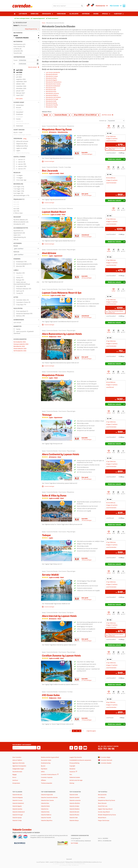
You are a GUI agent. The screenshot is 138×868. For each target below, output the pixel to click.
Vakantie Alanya (74, 820)
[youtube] (85, 748)
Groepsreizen (16, 783)
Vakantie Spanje (17, 818)
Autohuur (15, 780)
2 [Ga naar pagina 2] (73, 731)
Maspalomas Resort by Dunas (107, 800)
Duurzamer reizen (46, 760)
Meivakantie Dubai (51, 78)
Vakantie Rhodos (74, 815)
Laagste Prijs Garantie (76, 757)
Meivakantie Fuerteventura (54, 82)
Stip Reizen (44, 769)
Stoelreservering (46, 763)
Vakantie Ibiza (45, 803)
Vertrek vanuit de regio (76, 780)
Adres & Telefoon (17, 760)
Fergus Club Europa (104, 820)
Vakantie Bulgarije (18, 797)
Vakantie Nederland (18, 803)
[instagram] (80, 748)
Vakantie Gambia (17, 809)
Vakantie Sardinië (74, 797)
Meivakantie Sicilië (51, 101)
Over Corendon (17, 757)
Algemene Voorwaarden (19, 766)
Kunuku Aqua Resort (104, 812)
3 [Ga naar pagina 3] (77, 731)
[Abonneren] (39, 748)
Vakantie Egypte (17, 806)
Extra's (14, 777)
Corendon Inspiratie (47, 777)
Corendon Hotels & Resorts (49, 774)
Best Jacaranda (102, 795)
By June (43, 766)
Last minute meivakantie (53, 72)
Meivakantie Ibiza (51, 88)
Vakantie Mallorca (46, 815)
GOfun (43, 772)
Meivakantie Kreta (51, 92)
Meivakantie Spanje (51, 103)
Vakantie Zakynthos (47, 820)
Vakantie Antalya (74, 806)
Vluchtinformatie (17, 772)
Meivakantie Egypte (51, 80)
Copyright (72, 766)
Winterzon (86, 14)
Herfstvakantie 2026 (20, 351)
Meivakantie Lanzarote (52, 93)
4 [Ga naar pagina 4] (80, 731)
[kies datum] (29, 60)
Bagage (15, 774)
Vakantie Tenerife (46, 818)
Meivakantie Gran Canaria (53, 84)
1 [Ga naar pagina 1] (70, 731)
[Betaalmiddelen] (20, 843)
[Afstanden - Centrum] (26, 254)
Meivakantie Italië (51, 90)
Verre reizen (61, 14)
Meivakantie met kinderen (53, 97)
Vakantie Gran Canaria (47, 800)
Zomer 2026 (34, 14)
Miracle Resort (102, 818)
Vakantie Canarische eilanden (49, 797)
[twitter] (76, 748)
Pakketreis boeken (75, 777)
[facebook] (71, 748)
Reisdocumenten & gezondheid (50, 757)
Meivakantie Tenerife (52, 105)
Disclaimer (72, 769)
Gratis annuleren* (53, 18)
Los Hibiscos (102, 797)
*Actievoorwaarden (47, 783)
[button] (26, 33)
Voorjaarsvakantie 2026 (21, 344)
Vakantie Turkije (17, 820)
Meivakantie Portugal (52, 99)
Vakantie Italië (74, 818)
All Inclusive (74, 14)
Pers (71, 774)
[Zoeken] (82, 6)
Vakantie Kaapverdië (47, 795)
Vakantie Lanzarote (75, 800)
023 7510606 (74, 843)
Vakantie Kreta (45, 812)
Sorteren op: (103, 121)
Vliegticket (118, 14)
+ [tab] (109, 133)
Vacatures (72, 772)
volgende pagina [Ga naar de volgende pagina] (91, 731)
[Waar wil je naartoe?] (68, 6)
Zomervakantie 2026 (20, 348)
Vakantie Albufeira (75, 803)
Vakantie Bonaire (17, 795)
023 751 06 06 (106, 749)
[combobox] (68, 6)
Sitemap (72, 783)
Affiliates (43, 780)
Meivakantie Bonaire (52, 74)
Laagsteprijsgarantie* (39, 18)
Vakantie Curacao (17, 800)
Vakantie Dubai (45, 806)
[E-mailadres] (24, 748)
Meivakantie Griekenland (53, 86)
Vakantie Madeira (74, 809)
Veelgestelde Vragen (18, 769)
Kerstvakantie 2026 (20, 342)
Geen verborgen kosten (23, 18)
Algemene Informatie (18, 763)
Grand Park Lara (103, 806)
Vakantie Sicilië (74, 795)
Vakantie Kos (45, 809)
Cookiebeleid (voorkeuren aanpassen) (80, 760)
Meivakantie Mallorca (52, 95)
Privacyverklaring (74, 763)
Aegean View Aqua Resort (105, 809)
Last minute (23, 14)
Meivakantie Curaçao (52, 76)
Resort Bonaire (102, 803)
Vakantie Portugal (18, 815)
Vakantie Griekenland (19, 812)
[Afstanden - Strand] (26, 249)
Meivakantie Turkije (51, 107)
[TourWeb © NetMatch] (69, 859)
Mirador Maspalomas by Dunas (107, 815)
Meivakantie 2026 (19, 346)
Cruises (96, 14)
